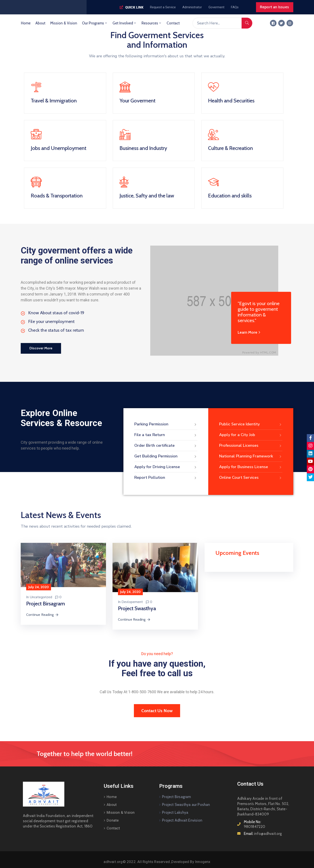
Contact (173, 23)
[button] (132, 7)
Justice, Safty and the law (147, 196)
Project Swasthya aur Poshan (186, 805)
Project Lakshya (175, 812)
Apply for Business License (251, 467)
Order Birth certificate (166, 446)
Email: (263, 834)
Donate (113, 820)
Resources (152, 23)
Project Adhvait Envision (182, 820)
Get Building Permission (166, 456)
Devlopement (132, 602)
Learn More (250, 332)
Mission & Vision (64, 23)
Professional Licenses (251, 446)
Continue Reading (43, 615)
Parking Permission (166, 424)
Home (26, 23)
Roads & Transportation (57, 196)
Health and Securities (231, 101)
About (40, 23)
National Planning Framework (251, 456)
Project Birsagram (176, 797)
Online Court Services (251, 478)
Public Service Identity (251, 424)
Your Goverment (137, 101)
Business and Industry (143, 148)
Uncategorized (41, 597)
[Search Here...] (217, 23)
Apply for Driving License (166, 467)
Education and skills (230, 196)
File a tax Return (166, 435)
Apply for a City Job (251, 435)
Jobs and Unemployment (59, 148)
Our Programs (95, 23)
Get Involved (125, 23)
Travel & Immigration (54, 101)
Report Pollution (166, 478)
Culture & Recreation (230, 148)
